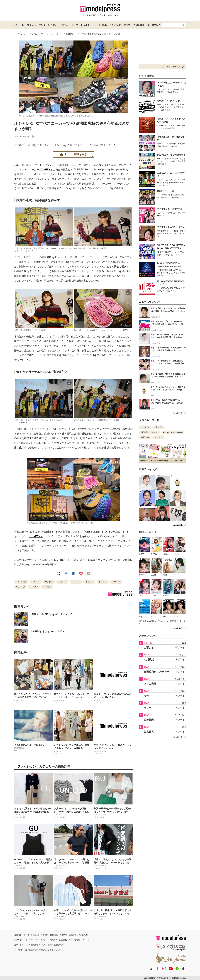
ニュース (20, 25)
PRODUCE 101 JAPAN (173, 432)
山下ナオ (149, 648)
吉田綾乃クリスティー (150, 432)
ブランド (62, 582)
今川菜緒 (149, 660)
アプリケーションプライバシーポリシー (31, 940)
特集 (104, 25)
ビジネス (85, 25)
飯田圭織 (145, 437)
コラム (65, 25)
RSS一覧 (86, 940)
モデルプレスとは (31, 935)
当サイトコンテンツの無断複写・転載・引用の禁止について (39, 945)
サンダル (49, 582)
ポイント (89, 582)
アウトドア (20, 587)
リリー (148, 708)
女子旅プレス (154, 25)
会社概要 (18, 935)
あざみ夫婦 (150, 684)
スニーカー (34, 587)
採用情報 (63, 935)
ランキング (115, 25)
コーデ (47, 587)
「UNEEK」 (46, 170)
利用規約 (44, 935)
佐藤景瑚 (149, 720)
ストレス (76, 582)
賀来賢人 (149, 732)
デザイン (116, 582)
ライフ (75, 25)
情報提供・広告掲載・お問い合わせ (65, 940)
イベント (36, 582)
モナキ (148, 696)
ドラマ (127, 25)
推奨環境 (54, 935)
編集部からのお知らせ (78, 935)
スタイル (31, 25)
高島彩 (159, 427)
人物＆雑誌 (139, 25)
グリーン (103, 582)
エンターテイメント (49, 25)
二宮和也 (145, 427)
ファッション (21, 582)
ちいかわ (159, 437)
